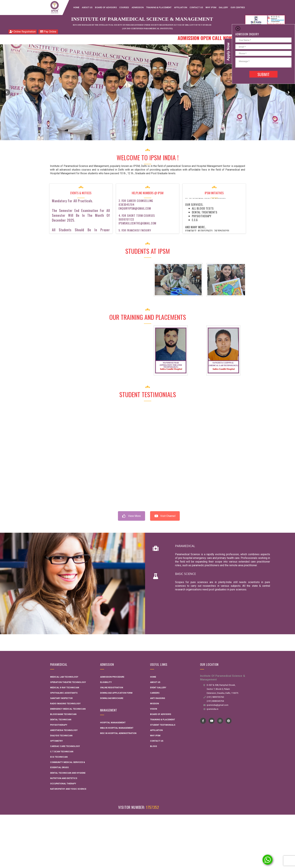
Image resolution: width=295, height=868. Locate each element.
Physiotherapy (59, 725)
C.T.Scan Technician (62, 752)
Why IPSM (155, 736)
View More (132, 516)
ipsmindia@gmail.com (218, 705)
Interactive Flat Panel (110, 777)
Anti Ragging (158, 698)
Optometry (56, 741)
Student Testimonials (163, 725)
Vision (154, 709)
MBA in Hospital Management (117, 728)
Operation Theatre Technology (68, 682)
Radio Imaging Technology (65, 704)
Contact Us (157, 741)
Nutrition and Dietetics (64, 778)
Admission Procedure (112, 677)
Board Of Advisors (161, 714)
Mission (154, 704)
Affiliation (156, 730)
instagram (220, 721)
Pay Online (48, 32)
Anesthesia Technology (64, 730)
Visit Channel (165, 516)
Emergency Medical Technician (68, 709)
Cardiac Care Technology (65, 746)
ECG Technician (59, 757)
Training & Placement (163, 720)
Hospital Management (113, 723)
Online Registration (23, 32)
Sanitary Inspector (61, 698)
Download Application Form (116, 693)
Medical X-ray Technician (65, 688)
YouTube (211, 721)
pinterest (228, 721)
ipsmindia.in (213, 709)
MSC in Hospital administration (118, 733)
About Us (155, 682)
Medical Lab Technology (64, 677)
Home (153, 677)
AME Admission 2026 (108, 788)
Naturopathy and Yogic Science (68, 789)
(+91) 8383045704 (215, 701)
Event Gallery (158, 688)
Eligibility (106, 682)
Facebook (203, 721)
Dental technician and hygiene (68, 773)
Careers (155, 693)
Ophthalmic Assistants (64, 693)
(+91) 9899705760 (215, 697)
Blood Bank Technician (63, 714)
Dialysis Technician (61, 736)
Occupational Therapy (63, 784)
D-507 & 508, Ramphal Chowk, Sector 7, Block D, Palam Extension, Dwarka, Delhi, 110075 (222, 689)
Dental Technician (61, 720)
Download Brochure (112, 698)
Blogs (153, 746)
